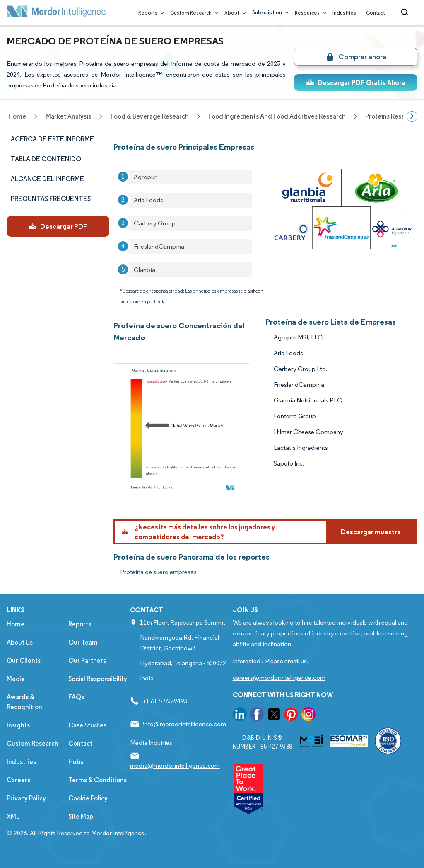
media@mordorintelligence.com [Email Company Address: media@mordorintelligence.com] (175, 765)
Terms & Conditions (98, 780)
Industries (344, 13)
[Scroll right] (412, 116)
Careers (18, 780)
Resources (309, 13)
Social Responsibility (98, 679)
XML (13, 816)
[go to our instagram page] (308, 716)
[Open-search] (406, 12)
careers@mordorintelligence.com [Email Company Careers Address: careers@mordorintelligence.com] (279, 678)
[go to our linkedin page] (240, 716)
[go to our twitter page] (274, 716)
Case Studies (87, 725)
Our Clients (24, 661)
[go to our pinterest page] (291, 716)
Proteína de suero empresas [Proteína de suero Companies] (158, 572)
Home (16, 624)
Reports (149, 13)
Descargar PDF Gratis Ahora (356, 82)
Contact (376, 13)
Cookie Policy (88, 798)
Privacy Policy (26, 798)
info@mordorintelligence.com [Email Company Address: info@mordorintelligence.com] (184, 724)
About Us (20, 642)
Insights (18, 725)
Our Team (83, 642)
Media (16, 679)
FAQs (76, 697)
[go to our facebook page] (257, 716)
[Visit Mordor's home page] (56, 13)
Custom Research (192, 13)
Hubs (76, 762)
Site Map (81, 816)
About (233, 13)
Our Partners (87, 661)
